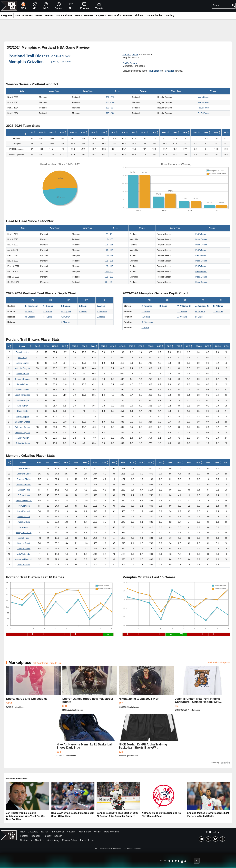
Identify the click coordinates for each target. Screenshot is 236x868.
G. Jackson (200, 311)
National (71, 832)
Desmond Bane (24, 474)
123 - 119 (109, 266)
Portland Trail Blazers (29, 56)
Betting (170, 15)
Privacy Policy (69, 840)
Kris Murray (23, 406)
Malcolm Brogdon (23, 368)
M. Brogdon (30, 317)
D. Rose (145, 328)
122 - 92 (110, 108)
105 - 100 (109, 271)
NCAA (45, 832)
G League (33, 832)
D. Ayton (101, 306)
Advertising (53, 840)
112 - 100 (110, 102)
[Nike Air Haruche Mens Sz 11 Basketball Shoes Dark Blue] (87, 737)
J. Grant (83, 306)
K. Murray (65, 317)
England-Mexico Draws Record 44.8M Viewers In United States (208, 815)
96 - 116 (108, 282)
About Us (40, 840)
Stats (78, 15)
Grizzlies (170, 71)
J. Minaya (65, 322)
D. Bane (163, 306)
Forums (28, 15)
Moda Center (203, 97)
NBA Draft (114, 15)
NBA (22, 832)
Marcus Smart (24, 543)
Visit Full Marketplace (219, 663)
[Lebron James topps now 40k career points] (90, 690)
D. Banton (29, 311)
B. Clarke (199, 317)
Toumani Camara (23, 379)
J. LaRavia (182, 311)
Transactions (64, 15)
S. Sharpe (48, 311)
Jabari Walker (23, 438)
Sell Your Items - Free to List (47, 663)
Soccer (58, 836)
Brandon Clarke (24, 479)
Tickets (139, 15)
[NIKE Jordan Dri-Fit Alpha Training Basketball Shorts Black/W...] (149, 737)
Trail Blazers (155, 71)
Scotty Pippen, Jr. (24, 533)
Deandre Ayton (23, 352)
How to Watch (112, 832)
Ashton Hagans (23, 390)
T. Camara (66, 306)
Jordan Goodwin (24, 484)
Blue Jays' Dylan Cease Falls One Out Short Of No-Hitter (72, 815)
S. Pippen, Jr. (148, 322)
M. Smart (146, 317)
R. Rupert (47, 317)
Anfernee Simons (23, 427)
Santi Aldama (24, 468)
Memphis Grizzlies (26, 62)
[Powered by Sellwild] (225, 763)
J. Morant (146, 311)
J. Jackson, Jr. (202, 306)
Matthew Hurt (24, 490)
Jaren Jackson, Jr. (24, 501)
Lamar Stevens (24, 549)
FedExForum (130, 63)
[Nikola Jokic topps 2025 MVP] (146, 690)
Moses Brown (23, 374)
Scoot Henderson (23, 395)
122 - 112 (109, 255)
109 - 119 (109, 250)
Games (89, 15)
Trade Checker (154, 15)
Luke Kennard (24, 511)
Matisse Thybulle (23, 433)
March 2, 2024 (130, 55)
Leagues (7, 15)
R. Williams (102, 311)
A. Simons (48, 306)
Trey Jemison (24, 506)
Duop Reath (23, 411)
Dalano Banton (23, 363)
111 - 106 (109, 261)
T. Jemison (218, 311)
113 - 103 (109, 277)
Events (128, 15)
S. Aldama (218, 306)
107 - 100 (110, 113)
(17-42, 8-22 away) (61, 56)
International (57, 832)
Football (24, 836)
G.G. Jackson (24, 495)
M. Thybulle (66, 311)
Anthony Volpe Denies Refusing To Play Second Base (161, 815)
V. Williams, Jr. (184, 306)
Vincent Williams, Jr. (24, 559)
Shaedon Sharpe (23, 422)
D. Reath (101, 317)
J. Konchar (147, 306)
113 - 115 (110, 97)
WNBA (98, 832)
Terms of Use (87, 840)
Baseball (36, 836)
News (39, 15)
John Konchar (24, 517)
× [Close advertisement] (197, 861)
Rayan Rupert (23, 416)
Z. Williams (182, 317)
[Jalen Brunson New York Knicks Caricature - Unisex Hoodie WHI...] (203, 690)
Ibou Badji (22, 358)
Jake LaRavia (24, 522)
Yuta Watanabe (24, 554)
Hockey (47, 836)
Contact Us (26, 840)
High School (85, 832)
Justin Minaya (23, 400)
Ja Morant (24, 527)
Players (101, 15)
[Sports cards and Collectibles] (34, 690)
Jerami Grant (23, 384)
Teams (49, 15)
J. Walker (83, 311)
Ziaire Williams (24, 565)
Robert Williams (23, 443)
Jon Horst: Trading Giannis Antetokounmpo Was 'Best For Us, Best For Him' (25, 816)
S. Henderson (32, 306)
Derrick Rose (24, 538)
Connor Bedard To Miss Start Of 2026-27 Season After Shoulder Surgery (118, 815)
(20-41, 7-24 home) (61, 62)
